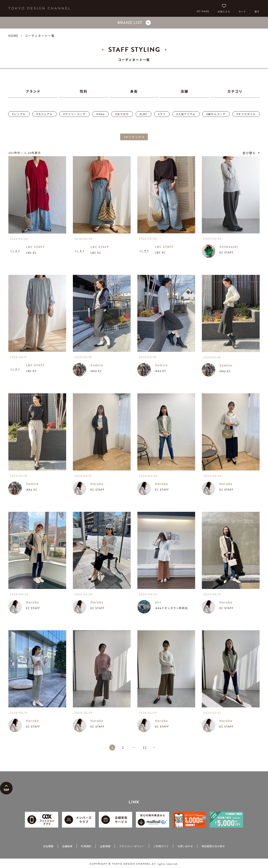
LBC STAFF (35, 247)
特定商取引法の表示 (213, 846)
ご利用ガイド (161, 846)
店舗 (184, 91)
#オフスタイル (246, 114)
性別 (84, 91)
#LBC (144, 114)
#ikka (100, 114)
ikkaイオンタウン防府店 (171, 608)
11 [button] (145, 747)
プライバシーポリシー (132, 846)
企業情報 (105, 846)
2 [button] (123, 747)
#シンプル (19, 114)
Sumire (97, 365)
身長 (134, 91)
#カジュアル (44, 114)
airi (158, 602)
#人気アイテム (186, 114)
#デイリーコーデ (74, 114)
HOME (13, 36)
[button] (156, 749)
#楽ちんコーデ (216, 114)
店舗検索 (67, 846)
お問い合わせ (185, 846)
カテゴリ (235, 91)
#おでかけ (122, 114)
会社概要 (48, 846)
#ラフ (162, 114)
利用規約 (86, 846)
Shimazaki (229, 247)
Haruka (97, 484)
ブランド (33, 91)
